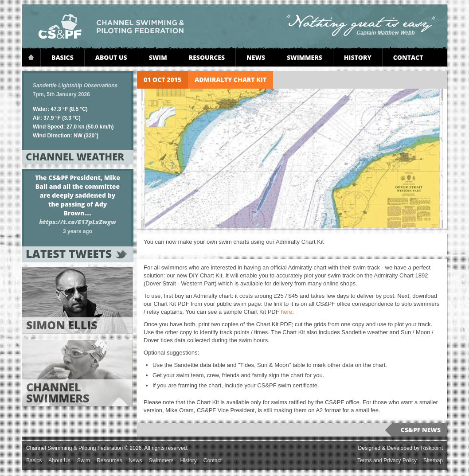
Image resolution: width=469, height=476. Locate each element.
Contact (408, 57)
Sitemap (433, 460)
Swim (158, 57)
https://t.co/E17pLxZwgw (78, 222)
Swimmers (305, 57)
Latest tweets (76, 254)
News (256, 57)
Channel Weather (76, 156)
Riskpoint (432, 448)
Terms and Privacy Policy (387, 460)
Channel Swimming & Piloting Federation (111, 27)
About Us (111, 57)
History (358, 57)
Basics (63, 57)
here (286, 312)
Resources (207, 57)
